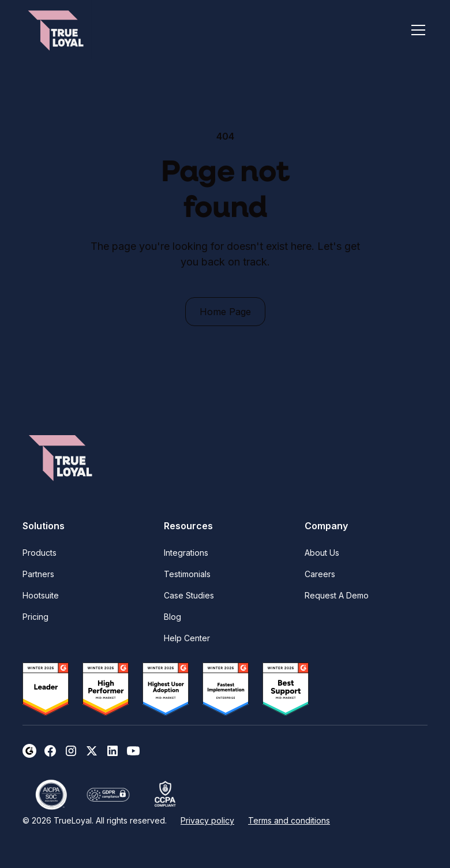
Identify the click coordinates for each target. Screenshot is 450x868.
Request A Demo (337, 595)
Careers (320, 574)
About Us (322, 553)
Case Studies (189, 595)
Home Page (225, 312)
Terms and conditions (289, 820)
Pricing (35, 617)
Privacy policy (207, 820)
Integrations (186, 553)
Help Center (187, 638)
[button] (416, 30)
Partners (38, 574)
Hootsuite (41, 595)
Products (40, 553)
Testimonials (187, 574)
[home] (57, 30)
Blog (172, 617)
